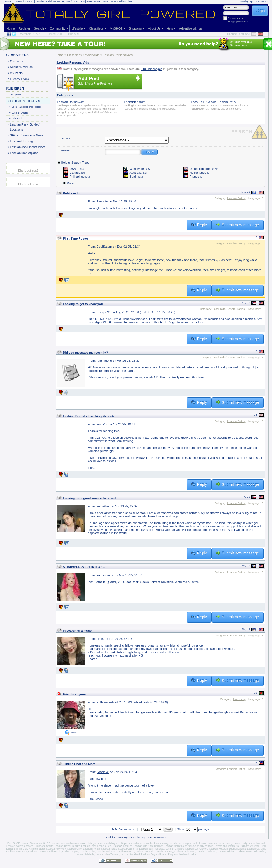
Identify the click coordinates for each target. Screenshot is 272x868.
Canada (74, 173)
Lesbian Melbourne (185, 852)
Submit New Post (22, 67)
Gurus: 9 (73, 34)
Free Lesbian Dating (98, 1)
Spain (133, 177)
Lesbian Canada (256, 849)
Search (39, 28)
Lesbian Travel (63, 846)
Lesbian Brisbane (227, 852)
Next (168, 829)
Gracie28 (103, 772)
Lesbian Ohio (74, 849)
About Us (154, 28)
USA (74, 169)
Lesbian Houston (218, 849)
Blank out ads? (28, 170)
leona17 (102, 424)
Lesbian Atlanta (237, 849)
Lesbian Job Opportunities (28, 147)
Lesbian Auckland (130, 854)
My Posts (16, 73)
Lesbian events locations (20, 846)
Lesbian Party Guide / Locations (25, 126)
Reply (199, 225)
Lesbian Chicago (175, 849)
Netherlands (197, 173)
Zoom (74, 733)
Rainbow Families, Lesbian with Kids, (133, 846)
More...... (71, 183)
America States (37, 849)
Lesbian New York (56, 849)
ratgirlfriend (104, 361)
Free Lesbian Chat (122, 1)
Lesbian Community (15, 1)
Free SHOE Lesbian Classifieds (25, 843)
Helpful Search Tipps (74, 163)
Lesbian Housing (21, 141)
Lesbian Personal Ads (25, 101)
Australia (135, 173)
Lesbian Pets (104, 846)
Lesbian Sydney (164, 852)
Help (170, 28)
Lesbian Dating (19, 113)
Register (24, 28)
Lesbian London (188, 854)
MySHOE (116, 28)
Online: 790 (55, 34)
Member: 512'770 (31, 34)
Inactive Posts (19, 79)
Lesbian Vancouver (16, 852)
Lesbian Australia (145, 852)
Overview (16, 61)
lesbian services (208, 843)
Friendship (16, 119)
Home (11, 28)
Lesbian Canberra (206, 852)
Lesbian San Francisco (152, 849)
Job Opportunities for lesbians (133, 843)
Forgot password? (239, 21)
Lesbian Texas (109, 849)
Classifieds (96, 28)
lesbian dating (107, 843)
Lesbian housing (159, 843)
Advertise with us (191, 28)
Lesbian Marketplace (24, 153)
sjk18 (100, 639)
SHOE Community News (27, 135)
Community (58, 28)
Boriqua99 (103, 312)
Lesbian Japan (70, 852)
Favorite (102, 201)
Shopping (135, 28)
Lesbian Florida (92, 849)
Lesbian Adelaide (85, 854)
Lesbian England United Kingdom (159, 854)
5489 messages (151, 69)
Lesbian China (88, 852)
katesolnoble (105, 575)
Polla (100, 702)
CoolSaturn (104, 247)
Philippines (77, 177)
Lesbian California (128, 849)
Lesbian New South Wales (251, 852)
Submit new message (238, 225)
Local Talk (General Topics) (26, 107)
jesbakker (103, 506)
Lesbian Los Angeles (197, 849)
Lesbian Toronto (37, 852)
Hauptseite (15, 95)
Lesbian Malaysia (106, 852)
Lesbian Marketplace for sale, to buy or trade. (189, 846)
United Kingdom (201, 169)
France (194, 177)
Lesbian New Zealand (107, 854)
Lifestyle (77, 28)
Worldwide (137, 169)
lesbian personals (188, 843)
